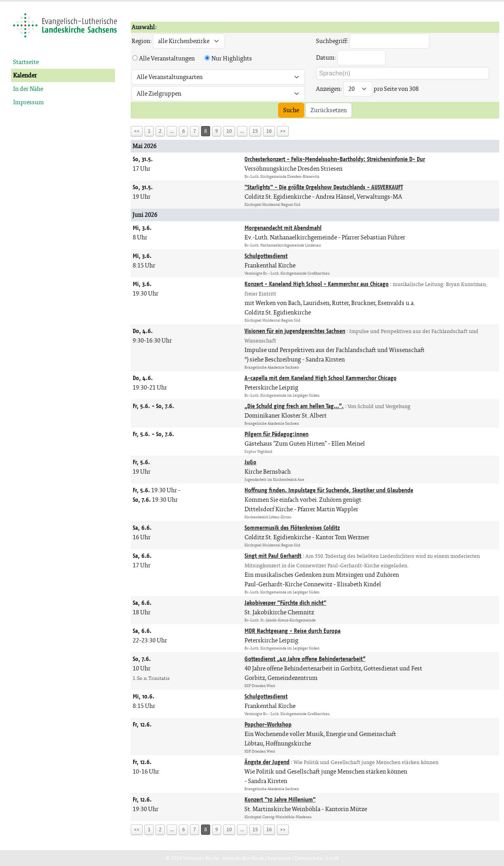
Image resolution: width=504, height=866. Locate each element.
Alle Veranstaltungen (167, 58)
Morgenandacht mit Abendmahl (283, 228)
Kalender (25, 75)
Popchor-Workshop (268, 724)
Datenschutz (308, 858)
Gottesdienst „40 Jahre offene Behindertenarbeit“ (305, 659)
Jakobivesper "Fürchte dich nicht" (285, 603)
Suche (291, 110)
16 (269, 131)
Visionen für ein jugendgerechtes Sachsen (295, 331)
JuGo (250, 462)
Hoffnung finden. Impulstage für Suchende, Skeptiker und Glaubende (329, 490)
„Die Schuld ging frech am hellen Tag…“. (294, 406)
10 (229, 131)
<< (137, 131)
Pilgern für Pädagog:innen (276, 434)
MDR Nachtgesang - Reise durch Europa (292, 631)
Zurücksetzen (329, 110)
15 (255, 131)
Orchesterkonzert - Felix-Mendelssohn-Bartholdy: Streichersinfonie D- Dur (335, 159)
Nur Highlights (232, 58)
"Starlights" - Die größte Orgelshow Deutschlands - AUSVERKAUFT (324, 187)
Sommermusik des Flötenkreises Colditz (292, 528)
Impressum (28, 102)
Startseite (26, 62)
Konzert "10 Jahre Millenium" (280, 799)
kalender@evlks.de (244, 858)
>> (283, 131)
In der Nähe (28, 89)
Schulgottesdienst (266, 256)
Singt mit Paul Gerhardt (273, 556)
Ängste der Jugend (267, 762)
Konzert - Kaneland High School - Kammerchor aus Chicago (317, 284)
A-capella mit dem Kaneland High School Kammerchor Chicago (321, 378)
